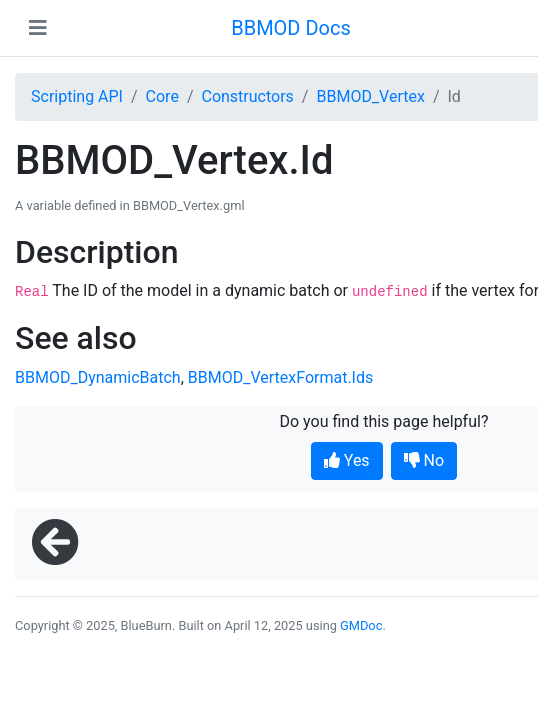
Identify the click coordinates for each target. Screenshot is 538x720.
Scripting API (77, 96)
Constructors (247, 96)
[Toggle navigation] (38, 28)
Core (162, 96)
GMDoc (361, 625)
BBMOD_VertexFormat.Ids (280, 377)
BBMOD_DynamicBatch (98, 377)
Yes (347, 460)
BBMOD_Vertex (370, 96)
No (424, 460)
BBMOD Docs (291, 28)
